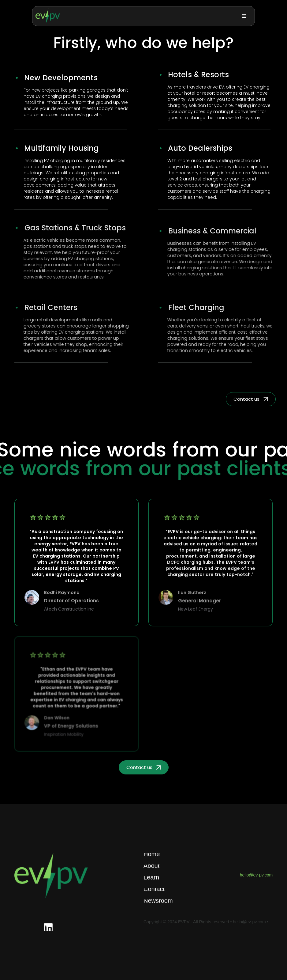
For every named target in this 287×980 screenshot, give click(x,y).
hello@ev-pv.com (256, 875)
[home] (48, 16)
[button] (244, 16)
